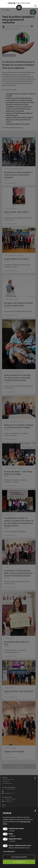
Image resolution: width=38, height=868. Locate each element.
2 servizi (12, 831)
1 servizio (12, 836)
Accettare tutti (19, 862)
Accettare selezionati (19, 857)
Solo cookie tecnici (9, 851)
